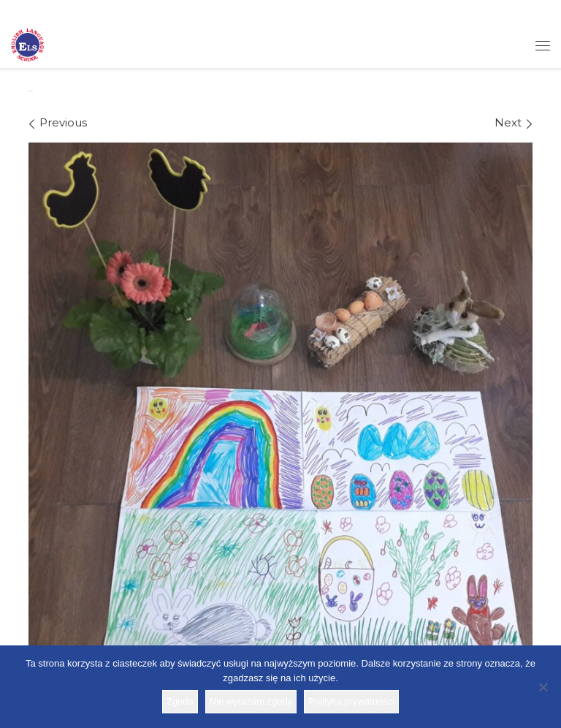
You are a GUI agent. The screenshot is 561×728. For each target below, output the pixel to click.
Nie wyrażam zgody (251, 701)
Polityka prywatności (351, 701)
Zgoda (180, 701)
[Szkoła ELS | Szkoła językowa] (27, 44)
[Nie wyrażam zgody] (543, 687)
